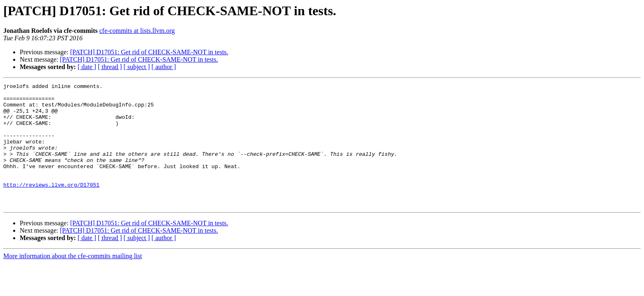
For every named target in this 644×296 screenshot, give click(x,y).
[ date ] (87, 67)
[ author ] (164, 67)
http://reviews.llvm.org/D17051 (51, 206)
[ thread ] (110, 67)
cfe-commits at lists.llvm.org (137, 31)
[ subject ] (137, 67)
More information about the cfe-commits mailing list (73, 281)
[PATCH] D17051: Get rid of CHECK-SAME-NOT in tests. (149, 52)
